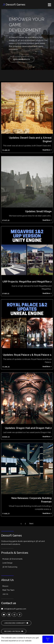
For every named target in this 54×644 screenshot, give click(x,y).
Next (31, 524)
